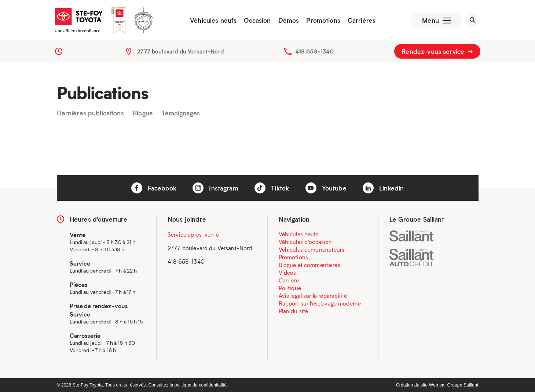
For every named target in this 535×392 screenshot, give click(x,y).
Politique (290, 288)
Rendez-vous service (437, 51)
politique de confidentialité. (201, 385)
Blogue (143, 113)
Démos (289, 20)
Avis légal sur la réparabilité (313, 296)
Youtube (326, 188)
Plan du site (294, 311)
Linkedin (383, 188)
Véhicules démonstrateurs (312, 249)
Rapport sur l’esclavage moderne (320, 303)
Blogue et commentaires (309, 265)
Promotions (323, 20)
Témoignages (181, 113)
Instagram (215, 188)
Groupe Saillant (463, 385)
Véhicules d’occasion (305, 242)
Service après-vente (193, 234)
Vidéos (287, 273)
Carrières (362, 20)
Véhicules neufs (213, 20)
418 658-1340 (315, 51)
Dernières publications (90, 113)
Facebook (154, 188)
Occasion (257, 20)
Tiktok (272, 188)
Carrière (289, 280)
